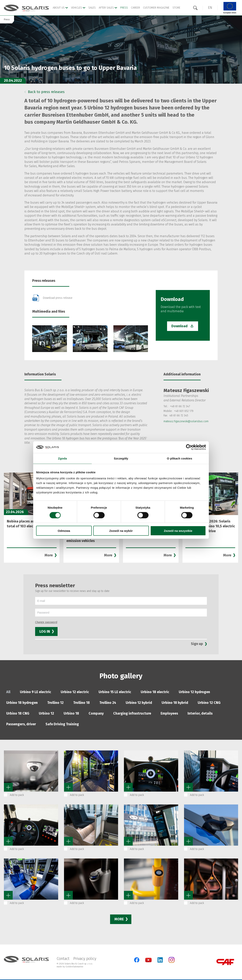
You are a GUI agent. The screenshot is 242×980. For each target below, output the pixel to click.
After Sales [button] (108, 8)
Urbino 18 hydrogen (22, 703)
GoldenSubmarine (74, 967)
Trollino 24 (108, 703)
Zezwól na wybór (121, 531)
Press (124, 8)
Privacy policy (85, 959)
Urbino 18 (71, 713)
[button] (210, 8)
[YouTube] (148, 961)
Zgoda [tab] (62, 458)
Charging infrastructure (132, 713)
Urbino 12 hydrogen (194, 692)
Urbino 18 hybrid (175, 703)
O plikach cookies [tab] (179, 458)
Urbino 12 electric (75, 692)
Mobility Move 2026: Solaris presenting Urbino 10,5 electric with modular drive (210, 526)
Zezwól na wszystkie (178, 531)
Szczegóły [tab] (121, 458)
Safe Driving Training (62, 724)
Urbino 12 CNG (209, 703)
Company (96, 713)
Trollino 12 (55, 703)
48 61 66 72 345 (179, 416)
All (8, 692)
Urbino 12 (46, 713)
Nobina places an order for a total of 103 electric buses (30, 524)
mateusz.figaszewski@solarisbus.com (186, 421)
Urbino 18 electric (155, 692)
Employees (169, 713)
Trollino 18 (81, 703)
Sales (92, 8)
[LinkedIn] (160, 960)
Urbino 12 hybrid (139, 703)
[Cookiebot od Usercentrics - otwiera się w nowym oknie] (189, 447)
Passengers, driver (21, 724)
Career (135, 8)
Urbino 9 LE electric (36, 692)
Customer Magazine (156, 8)
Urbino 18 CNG (18, 713)
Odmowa (64, 531)
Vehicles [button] (78, 8)
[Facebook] (137, 960)
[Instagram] (172, 962)
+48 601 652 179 (184, 411)
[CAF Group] (225, 962)
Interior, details (200, 713)
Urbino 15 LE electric (115, 692)
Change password (46, 622)
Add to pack (17, 795)
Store (176, 8)
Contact (63, 959)
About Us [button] (60, 8)
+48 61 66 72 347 (180, 406)
